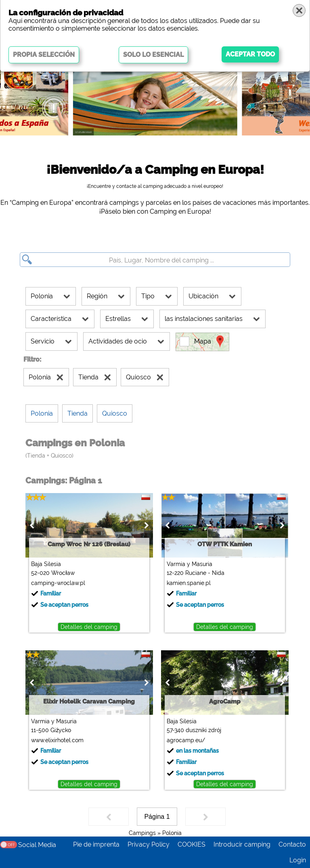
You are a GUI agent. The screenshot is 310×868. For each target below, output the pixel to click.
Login (298, 860)
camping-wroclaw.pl (57, 583)
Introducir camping (242, 844)
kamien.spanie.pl (187, 583)
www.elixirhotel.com (56, 740)
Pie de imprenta (96, 844)
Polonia (172, 833)
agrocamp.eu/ (184, 740)
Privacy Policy (149, 844)
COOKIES (192, 844)
